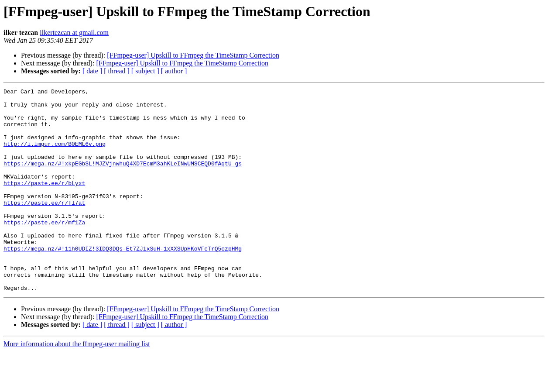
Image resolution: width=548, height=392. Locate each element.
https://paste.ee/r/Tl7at (44, 226)
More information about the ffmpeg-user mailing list (77, 384)
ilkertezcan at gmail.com (74, 33)
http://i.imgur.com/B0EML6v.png (55, 155)
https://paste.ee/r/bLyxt (44, 203)
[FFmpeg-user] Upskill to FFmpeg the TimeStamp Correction (193, 55)
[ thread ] (117, 71)
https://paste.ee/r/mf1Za (44, 250)
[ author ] (174, 71)
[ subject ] (145, 71)
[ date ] (92, 71)
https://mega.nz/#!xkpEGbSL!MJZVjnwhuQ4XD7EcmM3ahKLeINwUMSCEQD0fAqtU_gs (123, 179)
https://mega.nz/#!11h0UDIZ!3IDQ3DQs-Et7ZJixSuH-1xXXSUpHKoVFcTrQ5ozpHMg (123, 281)
